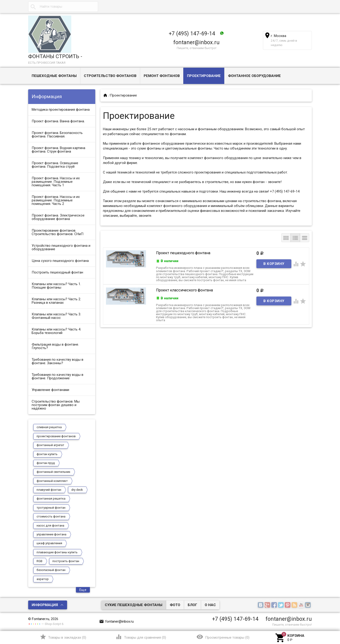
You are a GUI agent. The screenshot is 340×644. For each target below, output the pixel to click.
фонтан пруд (46, 463)
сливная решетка (49, 427)
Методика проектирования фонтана (61, 110)
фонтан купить (47, 454)
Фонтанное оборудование (254, 76)
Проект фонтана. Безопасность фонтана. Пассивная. (57, 135)
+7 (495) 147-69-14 (192, 33)
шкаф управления (49, 543)
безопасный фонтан (51, 570)
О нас (210, 605)
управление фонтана (51, 534)
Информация (45, 605)
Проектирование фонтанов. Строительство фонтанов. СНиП (58, 232)
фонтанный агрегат (50, 445)
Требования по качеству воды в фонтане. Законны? (58, 361)
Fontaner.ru (41, 619)
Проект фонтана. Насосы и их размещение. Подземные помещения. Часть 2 (56, 200)
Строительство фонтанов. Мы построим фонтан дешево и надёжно (56, 405)
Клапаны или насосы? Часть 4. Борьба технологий (56, 331)
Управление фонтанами (50, 390)
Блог (192, 605)
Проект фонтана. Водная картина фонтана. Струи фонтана (58, 150)
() (63, 637)
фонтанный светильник (53, 472)
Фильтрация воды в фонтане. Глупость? (55, 346)
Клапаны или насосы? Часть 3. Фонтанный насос (56, 316)
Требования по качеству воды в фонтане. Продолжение (58, 376)
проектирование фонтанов (56, 436)
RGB (39, 561)
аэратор (43, 579)
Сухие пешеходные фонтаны (134, 605)
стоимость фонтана (51, 516)
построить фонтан (66, 561)
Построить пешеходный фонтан (57, 272)
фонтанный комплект (52, 481)
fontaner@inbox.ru (196, 42)
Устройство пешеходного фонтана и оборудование (61, 247)
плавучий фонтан (49, 490)
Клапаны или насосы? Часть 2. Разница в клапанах (56, 301)
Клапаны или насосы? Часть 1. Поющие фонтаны (56, 286)
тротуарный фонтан (51, 508)
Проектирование (204, 76)
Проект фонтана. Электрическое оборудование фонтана (58, 217)
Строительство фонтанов (110, 76)
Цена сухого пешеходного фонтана (60, 261)
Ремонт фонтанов (162, 76)
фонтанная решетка (51, 499)
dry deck (77, 490)
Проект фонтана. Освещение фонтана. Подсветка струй (55, 165)
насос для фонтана (50, 526)
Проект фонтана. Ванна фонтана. (58, 121)
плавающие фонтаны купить (57, 552)
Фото (175, 605)
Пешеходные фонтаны (54, 76)
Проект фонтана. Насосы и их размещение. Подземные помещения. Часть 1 (56, 182)
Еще (83, 590)
